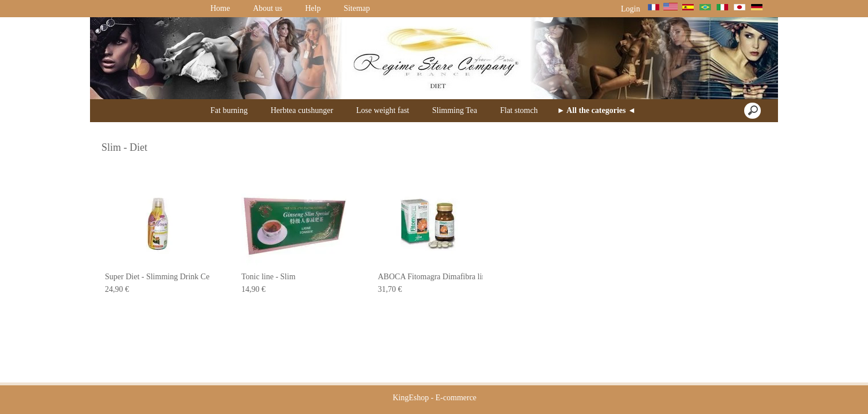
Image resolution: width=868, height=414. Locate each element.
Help (313, 8)
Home (220, 8)
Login (631, 9)
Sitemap (357, 8)
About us (267, 8)
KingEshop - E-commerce (435, 398)
